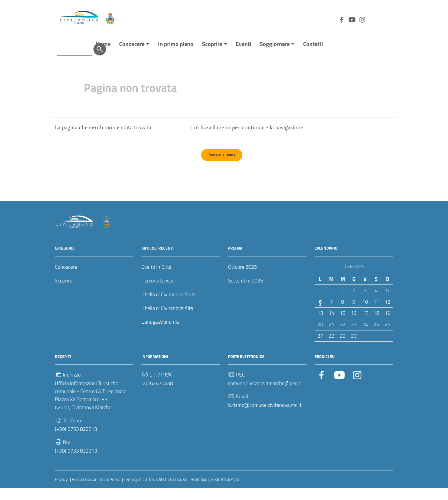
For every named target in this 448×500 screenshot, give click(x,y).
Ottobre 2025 (242, 279)
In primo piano (176, 56)
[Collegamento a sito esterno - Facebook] (311, 19)
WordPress (110, 491)
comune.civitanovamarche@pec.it (265, 395)
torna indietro (171, 139)
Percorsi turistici (159, 292)
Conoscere (132, 56)
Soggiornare (275, 56)
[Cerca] (387, 19)
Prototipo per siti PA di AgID (215, 491)
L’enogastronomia (160, 333)
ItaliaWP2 (158, 491)
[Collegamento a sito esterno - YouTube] (322, 19)
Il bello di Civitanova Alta (167, 320)
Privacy (61, 491)
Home (103, 56)
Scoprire (212, 56)
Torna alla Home (222, 167)
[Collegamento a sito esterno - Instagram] (332, 19)
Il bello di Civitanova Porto (169, 306)
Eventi (243, 56)
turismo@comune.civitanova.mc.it (265, 417)
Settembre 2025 (246, 292)
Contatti (313, 56)
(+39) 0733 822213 (76, 441)
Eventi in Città (156, 279)
